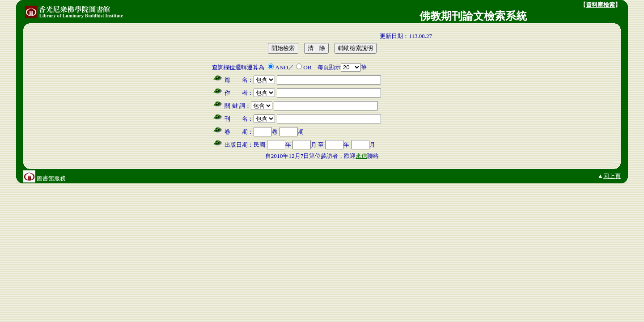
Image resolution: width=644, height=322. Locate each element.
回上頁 (612, 176)
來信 (361, 156)
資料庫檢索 (600, 5)
